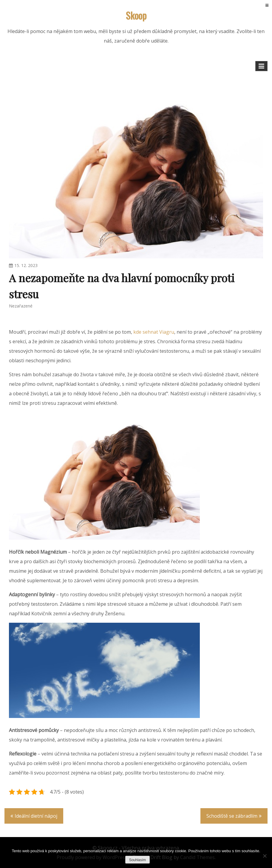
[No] (265, 856)
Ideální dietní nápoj (36, 816)
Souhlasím (138, 860)
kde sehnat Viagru (154, 332)
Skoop (136, 15)
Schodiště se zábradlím (232, 816)
